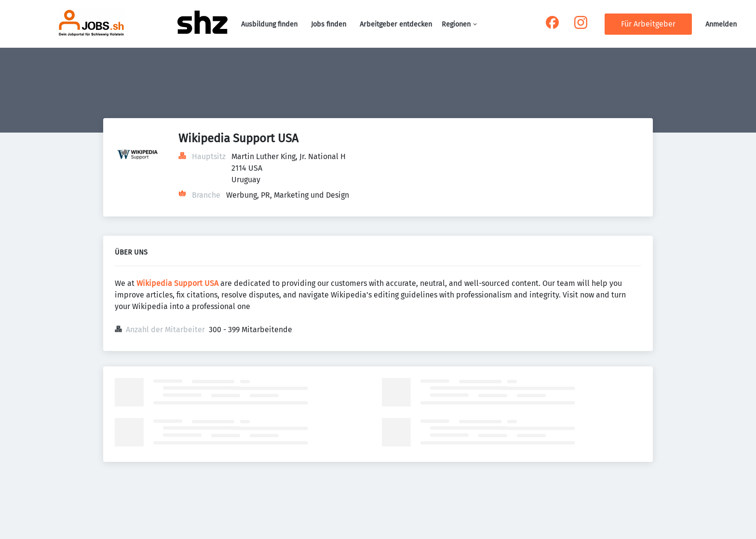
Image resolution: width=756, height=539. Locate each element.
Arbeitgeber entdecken (396, 24)
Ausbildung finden (269, 24)
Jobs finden (329, 24)
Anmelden (721, 24)
